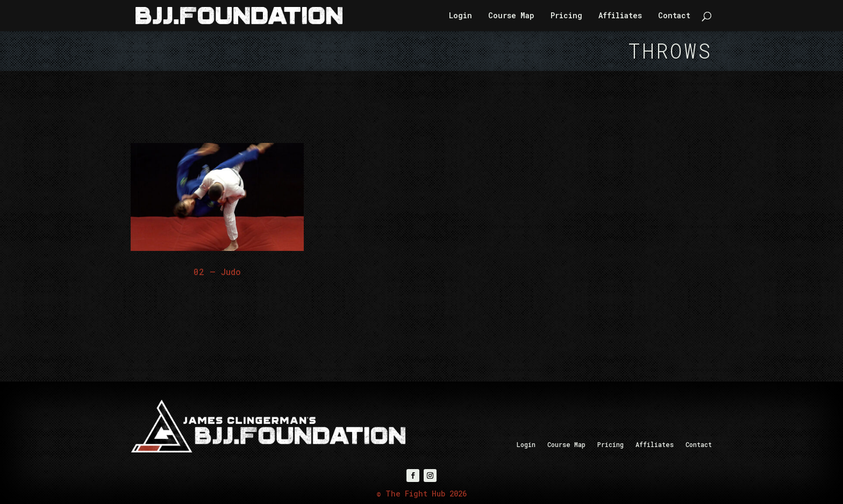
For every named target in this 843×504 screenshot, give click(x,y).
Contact (674, 16)
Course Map (511, 16)
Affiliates (620, 16)
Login (460, 16)
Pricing (566, 16)
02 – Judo (217, 272)
